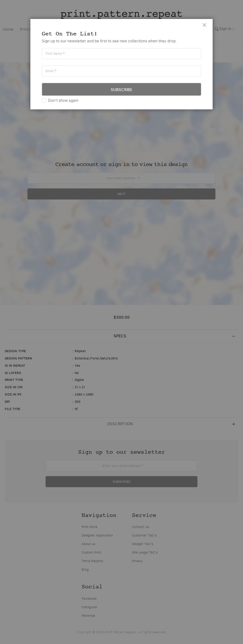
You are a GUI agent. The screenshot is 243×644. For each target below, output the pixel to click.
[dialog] (121, 322)
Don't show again (63, 100)
